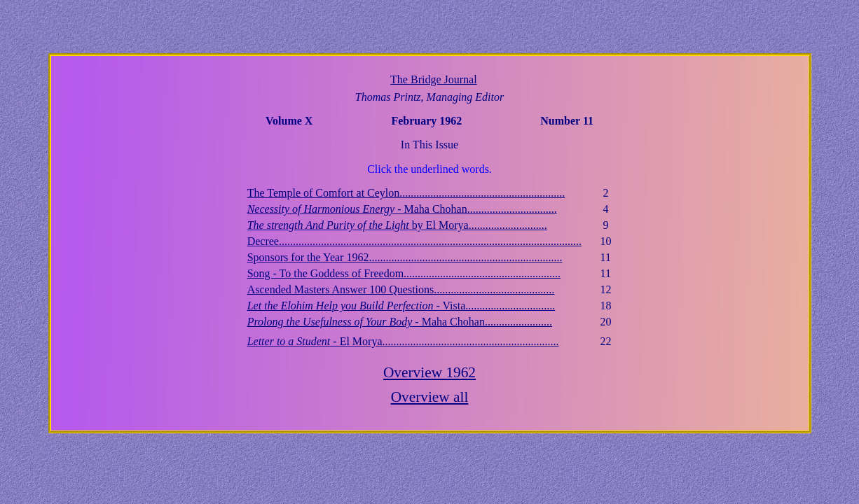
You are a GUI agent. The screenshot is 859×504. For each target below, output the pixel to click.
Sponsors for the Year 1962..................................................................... (405, 257)
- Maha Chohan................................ (402, 209)
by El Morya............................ (397, 225)
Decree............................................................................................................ (414, 241)
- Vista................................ (401, 306)
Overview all (430, 397)
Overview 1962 (429, 372)
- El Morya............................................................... (403, 341)
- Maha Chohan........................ (400, 322)
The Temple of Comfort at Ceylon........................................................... (406, 193)
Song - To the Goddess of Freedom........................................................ (404, 273)
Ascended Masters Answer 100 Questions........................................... (401, 289)
